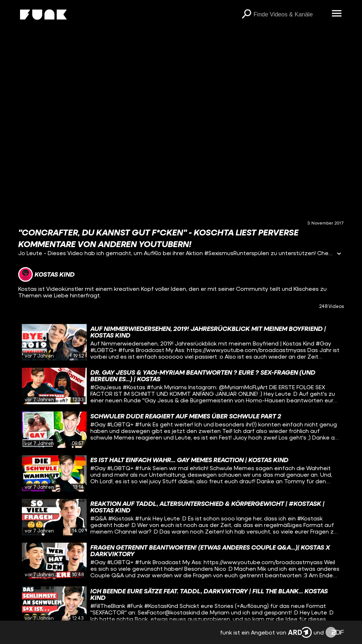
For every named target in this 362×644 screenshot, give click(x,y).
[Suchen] (246, 15)
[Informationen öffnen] (339, 254)
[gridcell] (181, 342)
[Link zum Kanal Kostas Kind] (46, 274)
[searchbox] (290, 15)
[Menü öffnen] (337, 14)
